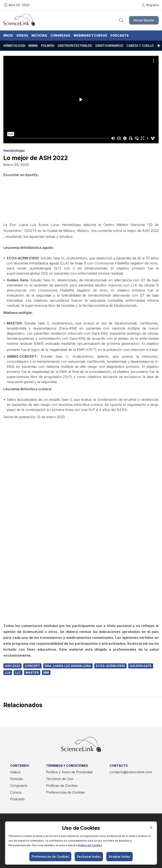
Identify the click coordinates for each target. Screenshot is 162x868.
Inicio (8, 35)
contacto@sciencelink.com (131, 772)
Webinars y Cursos (90, 35)
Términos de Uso (60, 779)
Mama (33, 46)
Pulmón (48, 46)
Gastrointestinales (75, 46)
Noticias (39, 35)
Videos (22, 35)
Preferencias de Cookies (65, 792)
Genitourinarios (109, 46)
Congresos (60, 35)
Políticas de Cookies (62, 786)
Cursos (16, 792)
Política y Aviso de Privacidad (69, 772)
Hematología (14, 46)
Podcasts (120, 35)
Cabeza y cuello (140, 46)
